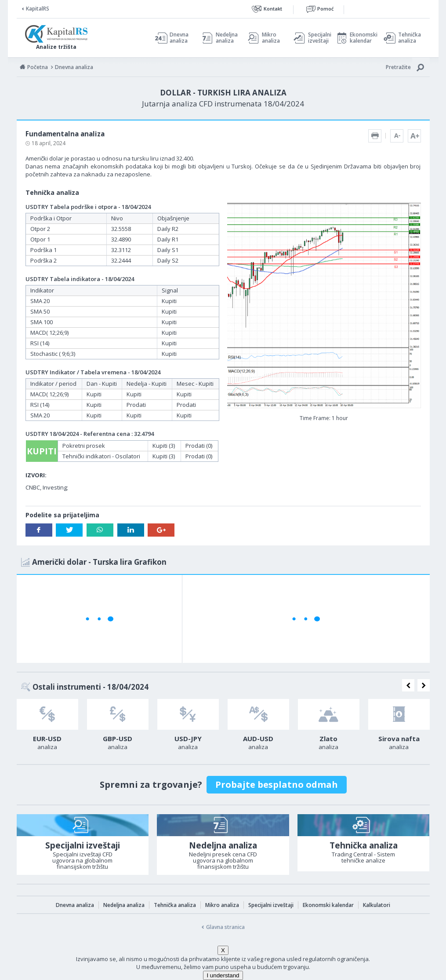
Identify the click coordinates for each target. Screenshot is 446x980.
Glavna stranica (225, 927)
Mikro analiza (271, 38)
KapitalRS (38, 9)
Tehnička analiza (410, 38)
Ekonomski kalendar (362, 38)
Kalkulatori (377, 905)
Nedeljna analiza (227, 38)
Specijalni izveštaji (317, 38)
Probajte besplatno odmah (277, 784)
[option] (47, 727)
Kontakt (273, 9)
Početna (38, 67)
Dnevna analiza (179, 38)
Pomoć (325, 9)
